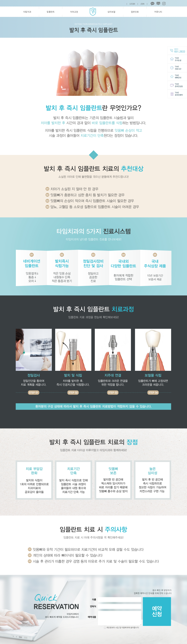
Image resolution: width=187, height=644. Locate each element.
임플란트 (51, 12)
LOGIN (132, 4)
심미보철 (111, 12)
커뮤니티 (158, 12)
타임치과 (27, 12)
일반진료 (135, 12)
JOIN (142, 4)
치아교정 (74, 12)
